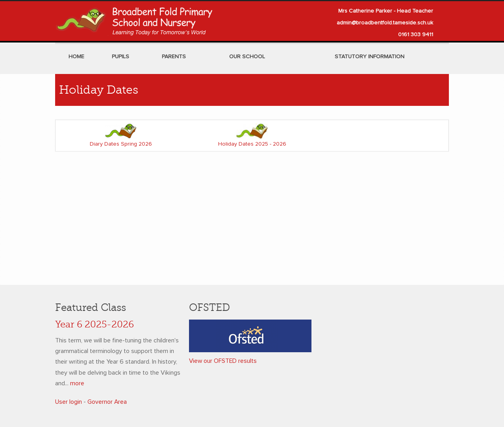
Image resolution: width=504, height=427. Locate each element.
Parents (174, 57)
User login (69, 402)
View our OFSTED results (223, 361)
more (77, 383)
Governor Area (107, 402)
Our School (247, 57)
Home (76, 57)
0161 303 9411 (416, 35)
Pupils (120, 57)
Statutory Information (370, 57)
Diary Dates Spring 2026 (121, 144)
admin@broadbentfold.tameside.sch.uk (385, 23)
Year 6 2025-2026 (94, 324)
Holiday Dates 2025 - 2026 (252, 144)
